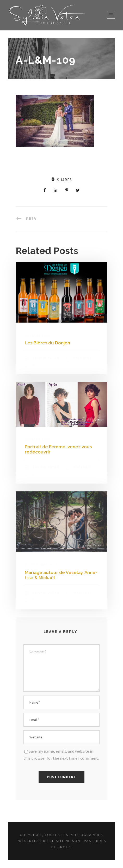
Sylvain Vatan (46, 358)
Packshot (83, 358)
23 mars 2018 (38, 335)
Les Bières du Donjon (47, 343)
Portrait (82, 467)
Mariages (82, 593)
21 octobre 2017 (41, 565)
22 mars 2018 (38, 440)
